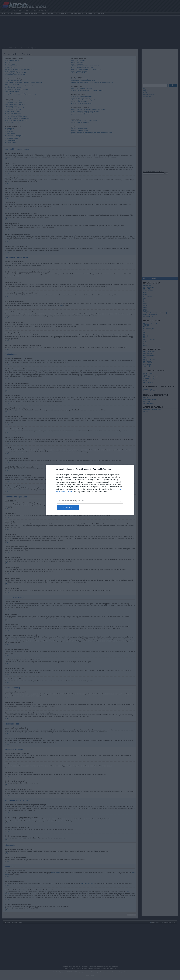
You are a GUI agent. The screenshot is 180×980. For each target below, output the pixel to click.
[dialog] (90, 490)
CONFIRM (68, 508)
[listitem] (90, 501)
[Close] (130, 469)
